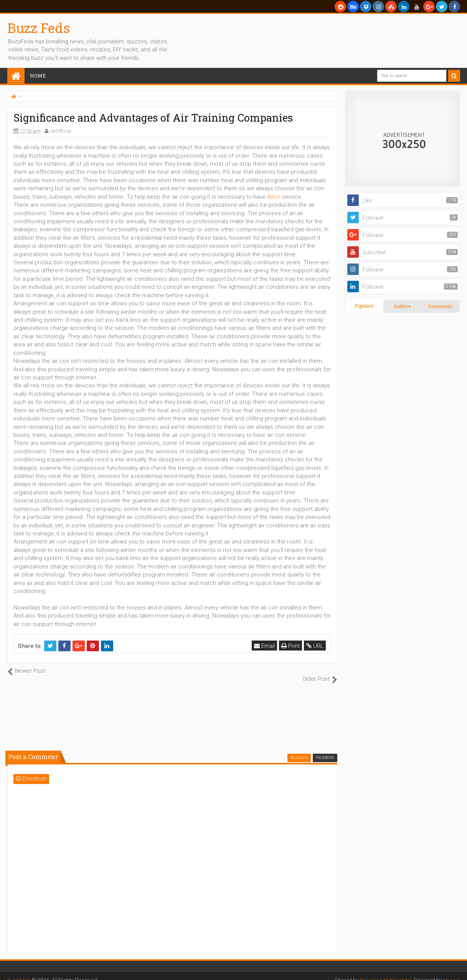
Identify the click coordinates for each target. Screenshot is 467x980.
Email (266, 646)
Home (38, 76)
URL (316, 646)
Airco (274, 197)
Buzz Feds (39, 28)
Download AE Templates (381, 972)
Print (292, 646)
